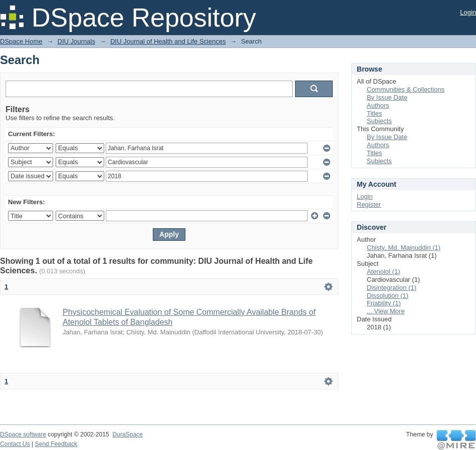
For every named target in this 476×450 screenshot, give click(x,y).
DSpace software (23, 434)
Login (468, 12)
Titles (375, 113)
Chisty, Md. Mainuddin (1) (404, 248)
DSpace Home (21, 41)
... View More (386, 311)
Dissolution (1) (388, 296)
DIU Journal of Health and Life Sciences (168, 41)
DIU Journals (76, 41)
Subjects (379, 121)
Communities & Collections (406, 89)
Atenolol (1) (383, 272)
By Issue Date (387, 97)
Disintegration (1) (392, 288)
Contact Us (15, 444)
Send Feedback (56, 444)
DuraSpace (127, 434)
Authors (378, 105)
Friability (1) (384, 303)
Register (369, 204)
